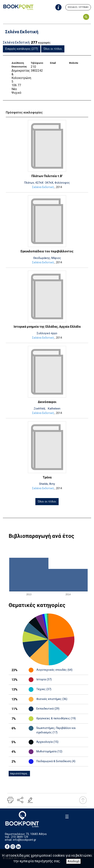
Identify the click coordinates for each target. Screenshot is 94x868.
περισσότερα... (19, 774)
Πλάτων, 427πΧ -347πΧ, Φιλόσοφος (47, 183)
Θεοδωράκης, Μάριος (47, 258)
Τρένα (47, 477)
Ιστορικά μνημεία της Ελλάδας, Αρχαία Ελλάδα (47, 327)
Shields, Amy (47, 484)
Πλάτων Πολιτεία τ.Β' (47, 176)
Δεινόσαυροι (47, 402)
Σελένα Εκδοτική (43, 187)
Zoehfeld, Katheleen (47, 409)
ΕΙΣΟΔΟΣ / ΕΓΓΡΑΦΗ (78, 7)
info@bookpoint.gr (25, 840)
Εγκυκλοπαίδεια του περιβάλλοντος (47, 251)
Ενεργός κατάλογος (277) (22, 49)
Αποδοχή (74, 861)
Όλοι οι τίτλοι (53, 49)
